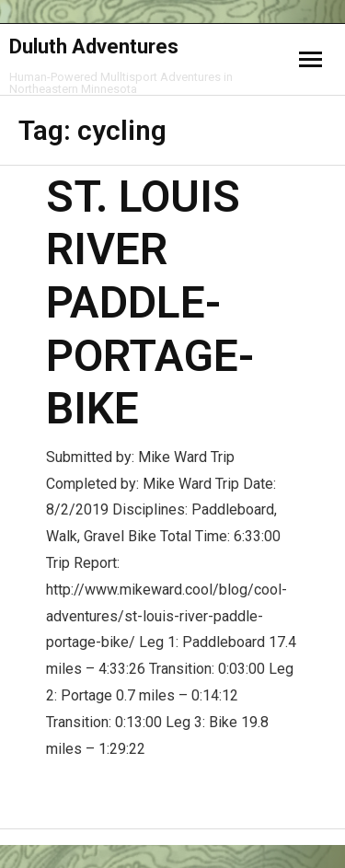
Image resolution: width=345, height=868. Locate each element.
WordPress (187, 830)
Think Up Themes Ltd (171, 830)
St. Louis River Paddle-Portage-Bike (150, 302)
